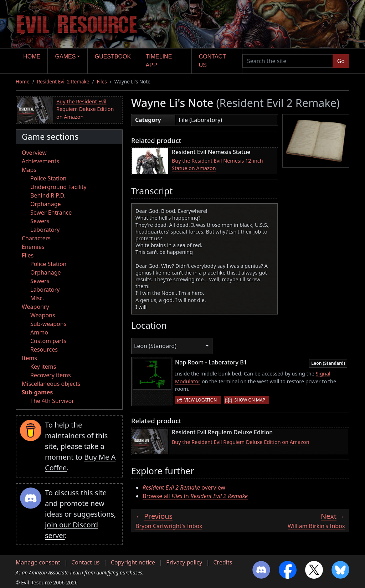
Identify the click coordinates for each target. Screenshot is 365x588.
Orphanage (46, 204)
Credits (223, 562)
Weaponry (35, 307)
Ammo (39, 332)
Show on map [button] (250, 400)
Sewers (40, 221)
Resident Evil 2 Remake (63, 81)
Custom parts (48, 341)
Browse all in (195, 496)
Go (341, 61)
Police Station (48, 178)
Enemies (33, 247)
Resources (44, 349)
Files (102, 81)
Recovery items (51, 375)
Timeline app (159, 61)
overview (184, 487)
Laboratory (45, 230)
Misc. (37, 298)
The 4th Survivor (52, 401)
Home (32, 57)
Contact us (212, 61)
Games (66, 57)
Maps (29, 170)
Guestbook (113, 57)
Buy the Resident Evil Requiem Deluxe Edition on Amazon (85, 109)
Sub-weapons (48, 324)
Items (29, 358)
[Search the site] (288, 61)
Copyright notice (133, 562)
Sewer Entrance (51, 213)
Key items (43, 367)
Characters (36, 238)
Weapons (43, 315)
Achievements (40, 161)
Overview (34, 153)
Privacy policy (184, 562)
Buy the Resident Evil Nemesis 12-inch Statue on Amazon (217, 165)
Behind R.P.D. (48, 195)
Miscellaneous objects (51, 384)
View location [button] (201, 400)
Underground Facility (58, 187)
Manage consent (38, 562)
